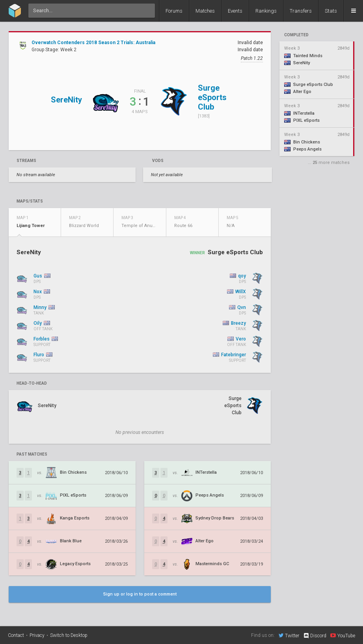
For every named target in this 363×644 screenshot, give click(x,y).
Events (235, 11)
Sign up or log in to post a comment (140, 594)
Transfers (301, 11)
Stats (331, 11)
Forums (174, 11)
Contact (16, 635)
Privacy (37, 635)
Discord (315, 636)
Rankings (266, 11)
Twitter (289, 635)
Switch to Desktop (69, 635)
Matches (205, 11)
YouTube (343, 635)
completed (296, 35)
